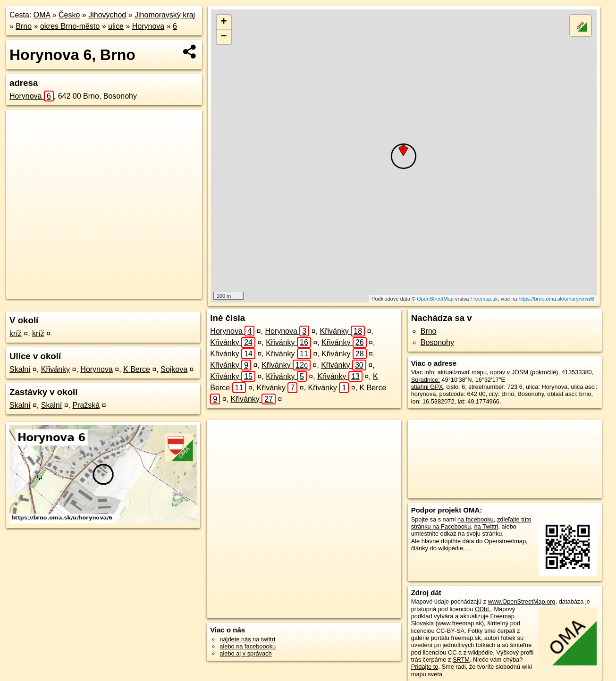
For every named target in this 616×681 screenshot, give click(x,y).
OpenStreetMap (435, 299)
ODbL (483, 609)
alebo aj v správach (245, 653)
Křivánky (55, 369)
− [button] (224, 37)
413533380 (577, 372)
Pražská (86, 405)
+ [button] (224, 22)
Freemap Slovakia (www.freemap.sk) (463, 620)
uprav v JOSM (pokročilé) (524, 372)
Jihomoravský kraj (165, 15)
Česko (69, 15)
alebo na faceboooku (248, 646)
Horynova (148, 26)
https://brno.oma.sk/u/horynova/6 (556, 299)
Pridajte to (425, 667)
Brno (24, 26)
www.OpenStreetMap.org (522, 601)
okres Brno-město (70, 26)
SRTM (461, 660)
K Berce (137, 369)
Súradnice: (426, 380)
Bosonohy (437, 342)
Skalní (20, 369)
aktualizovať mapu (462, 372)
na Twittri (486, 526)
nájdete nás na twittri (247, 639)
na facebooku (476, 519)
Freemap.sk (484, 299)
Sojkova (174, 369)
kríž (16, 333)
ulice (116, 26)
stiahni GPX (427, 387)
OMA (42, 15)
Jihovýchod (107, 15)
